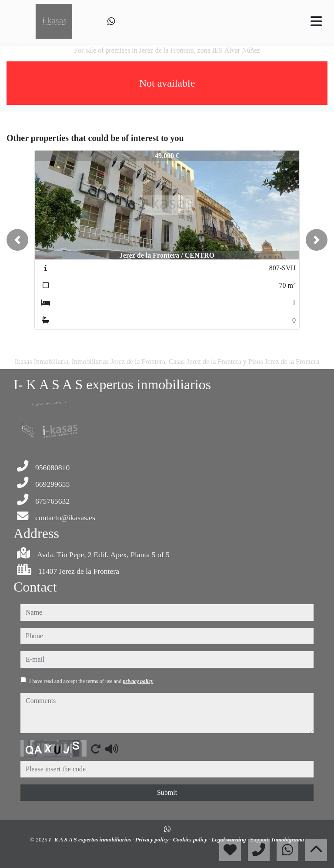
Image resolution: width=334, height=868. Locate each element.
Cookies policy (190, 839)
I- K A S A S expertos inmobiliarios (91, 839)
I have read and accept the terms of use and (91, 681)
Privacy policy (153, 839)
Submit (167, 792)
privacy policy (138, 681)
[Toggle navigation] (316, 21)
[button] (17, 240)
